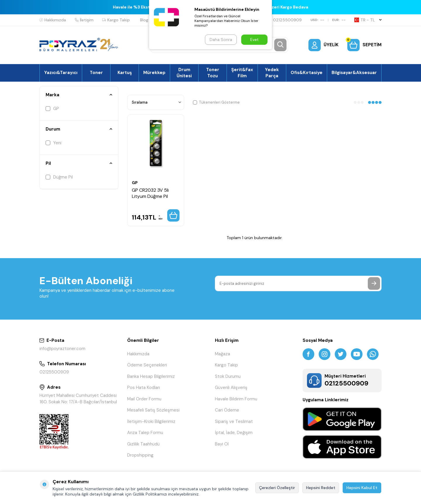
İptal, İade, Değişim (234, 433)
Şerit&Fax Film (242, 73)
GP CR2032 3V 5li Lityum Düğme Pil (150, 193)
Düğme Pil (59, 177)
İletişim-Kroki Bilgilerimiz (151, 421)
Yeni (54, 143)
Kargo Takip (116, 20)
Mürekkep (154, 73)
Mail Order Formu (144, 399)
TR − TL (368, 20)
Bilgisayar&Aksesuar (354, 73)
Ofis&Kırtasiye (307, 73)
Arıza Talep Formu (145, 433)
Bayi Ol (222, 444)
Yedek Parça (272, 73)
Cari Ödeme (227, 410)
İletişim (84, 20)
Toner (96, 73)
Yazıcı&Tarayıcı (61, 73)
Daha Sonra (221, 40)
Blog (144, 20)
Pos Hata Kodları (144, 388)
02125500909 (285, 20)
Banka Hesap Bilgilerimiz (151, 376)
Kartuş (125, 73)
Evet (255, 40)
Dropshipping (140, 455)
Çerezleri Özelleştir (277, 488)
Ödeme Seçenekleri (147, 365)
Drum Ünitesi (184, 73)
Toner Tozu (213, 73)
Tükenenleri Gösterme (216, 102)
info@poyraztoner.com (62, 349)
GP (52, 109)
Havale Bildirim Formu (236, 399)
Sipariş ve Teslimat (234, 421)
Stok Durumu (228, 376)
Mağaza (222, 354)
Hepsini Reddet (321, 488)
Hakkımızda (53, 20)
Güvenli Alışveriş (231, 388)
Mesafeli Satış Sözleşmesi (153, 410)
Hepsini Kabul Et (362, 488)
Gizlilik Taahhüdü (143, 444)
